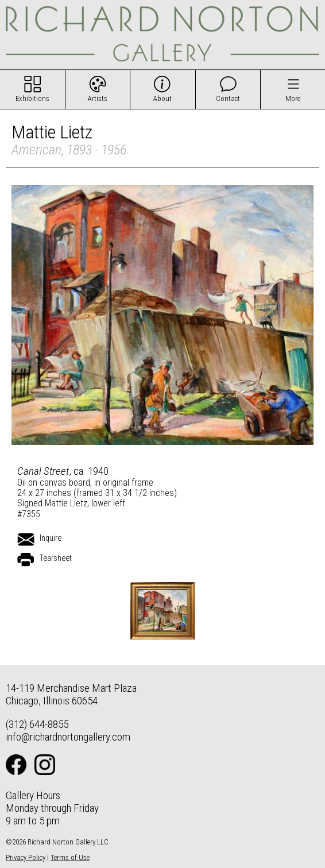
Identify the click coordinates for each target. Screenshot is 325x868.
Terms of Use (70, 857)
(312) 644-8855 (37, 724)
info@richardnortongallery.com (68, 737)
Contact (228, 98)
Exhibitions (32, 98)
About (162, 98)
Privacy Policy (26, 857)
